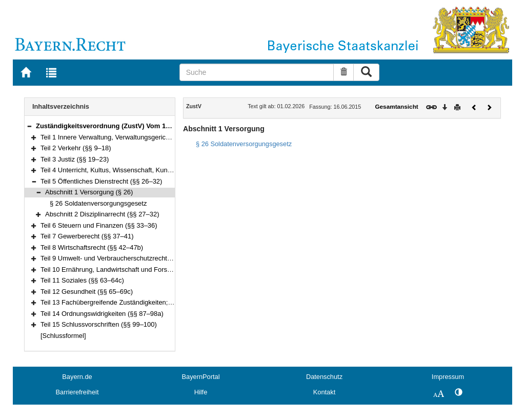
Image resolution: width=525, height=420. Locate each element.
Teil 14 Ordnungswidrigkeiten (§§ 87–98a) (102, 314)
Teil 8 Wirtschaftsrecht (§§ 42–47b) (92, 247)
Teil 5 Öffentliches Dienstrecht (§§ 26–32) (101, 181)
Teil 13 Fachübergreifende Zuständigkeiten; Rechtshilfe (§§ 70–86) (138, 302)
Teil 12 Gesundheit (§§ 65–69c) (87, 292)
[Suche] (257, 72)
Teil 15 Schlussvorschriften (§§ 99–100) (99, 324)
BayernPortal (201, 377)
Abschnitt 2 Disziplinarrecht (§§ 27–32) (102, 214)
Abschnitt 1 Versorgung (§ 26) (89, 192)
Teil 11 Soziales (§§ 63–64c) (82, 280)
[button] (29, 126)
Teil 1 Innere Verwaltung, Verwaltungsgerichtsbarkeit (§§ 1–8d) (133, 137)
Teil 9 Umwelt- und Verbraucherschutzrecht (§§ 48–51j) (122, 258)
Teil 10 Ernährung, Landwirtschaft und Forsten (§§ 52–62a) (127, 269)
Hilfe (201, 392)
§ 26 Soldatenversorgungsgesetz (98, 203)
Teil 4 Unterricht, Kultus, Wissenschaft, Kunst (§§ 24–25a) (125, 170)
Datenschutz (324, 377)
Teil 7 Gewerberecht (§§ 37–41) (87, 236)
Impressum (448, 377)
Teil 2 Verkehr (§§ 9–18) (76, 148)
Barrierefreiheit (77, 392)
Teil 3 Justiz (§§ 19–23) (75, 159)
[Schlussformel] (63, 336)
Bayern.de (77, 377)
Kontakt (324, 392)
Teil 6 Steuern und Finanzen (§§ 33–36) (99, 225)
